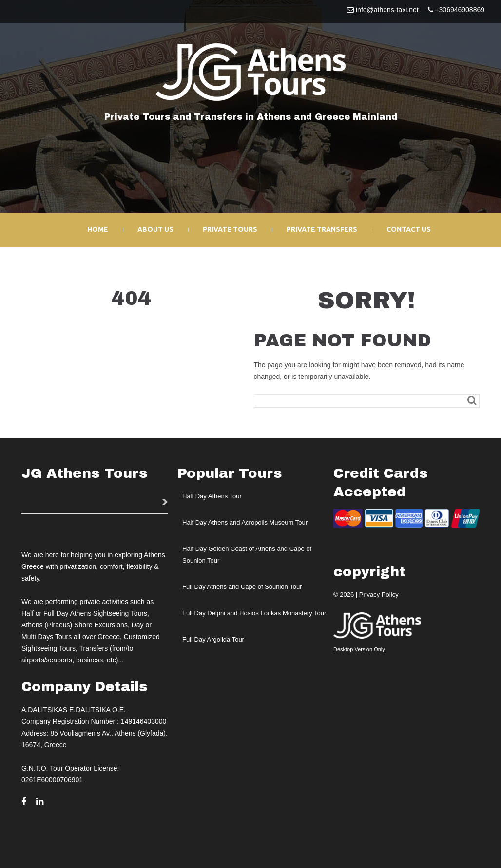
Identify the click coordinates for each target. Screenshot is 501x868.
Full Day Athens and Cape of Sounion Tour (242, 585)
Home (98, 229)
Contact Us (409, 229)
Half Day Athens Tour (212, 495)
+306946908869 (460, 10)
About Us (155, 229)
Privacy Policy (379, 593)
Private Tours (230, 229)
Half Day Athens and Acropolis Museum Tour (245, 521)
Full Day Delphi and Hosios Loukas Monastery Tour (254, 612)
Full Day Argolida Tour (213, 638)
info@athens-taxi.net (387, 10)
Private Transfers (322, 229)
